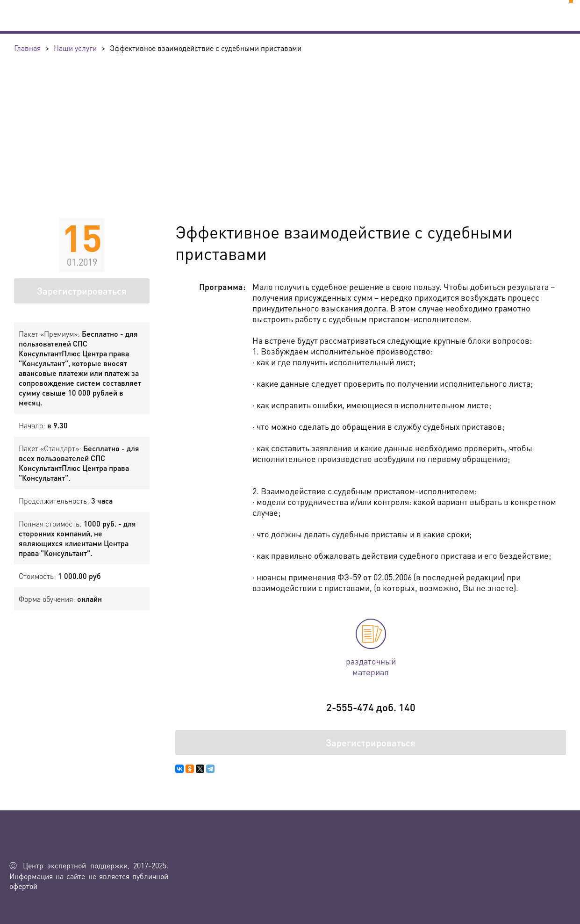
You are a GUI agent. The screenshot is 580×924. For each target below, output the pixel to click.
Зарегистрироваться (82, 291)
